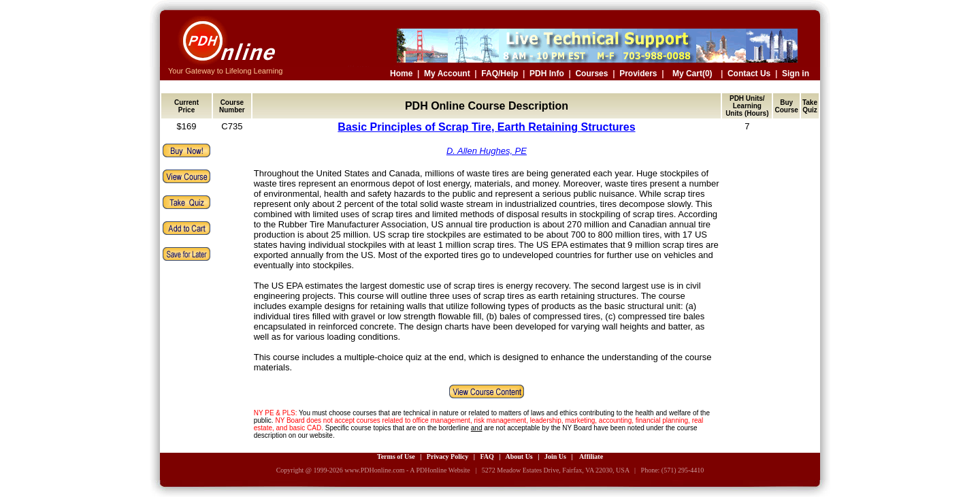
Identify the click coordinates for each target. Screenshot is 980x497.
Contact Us (749, 74)
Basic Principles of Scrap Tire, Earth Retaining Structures (486, 127)
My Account (447, 74)
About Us (519, 456)
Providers (638, 74)
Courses (591, 74)
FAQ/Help (500, 74)
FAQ (487, 456)
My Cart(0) (692, 74)
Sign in (796, 74)
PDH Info (547, 74)
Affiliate (591, 456)
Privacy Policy (447, 456)
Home (401, 74)
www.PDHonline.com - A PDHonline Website (407, 470)
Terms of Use (396, 456)
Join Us (555, 456)
